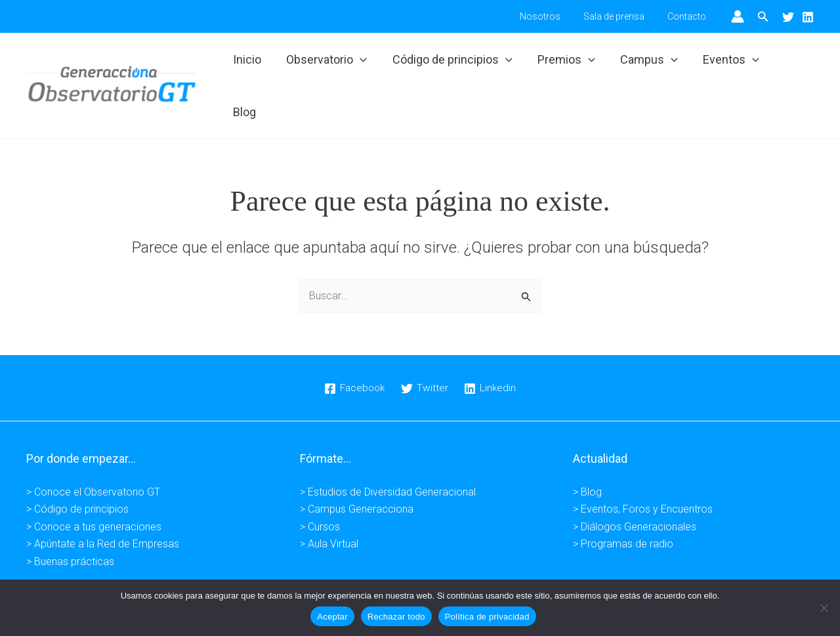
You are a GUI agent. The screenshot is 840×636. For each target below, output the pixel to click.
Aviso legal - (303, 579)
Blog (790, 64)
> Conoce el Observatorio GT (93, 449)
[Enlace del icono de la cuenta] (738, 16)
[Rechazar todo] (824, 608)
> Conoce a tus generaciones (94, 483)
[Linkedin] (808, 17)
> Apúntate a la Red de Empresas (103, 501)
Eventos (727, 64)
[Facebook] (354, 345)
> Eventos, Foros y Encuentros (643, 466)
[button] (763, 17)
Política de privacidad (487, 617)
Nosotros (552, 16)
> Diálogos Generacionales (635, 483)
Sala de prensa (621, 16)
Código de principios (453, 64)
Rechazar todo (396, 617)
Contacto (689, 16)
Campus (646, 64)
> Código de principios (77, 466)
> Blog (587, 449)
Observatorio (329, 64)
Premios (566, 64)
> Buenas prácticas (70, 518)
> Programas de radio (623, 501)
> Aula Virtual (329, 501)
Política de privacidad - (386, 579)
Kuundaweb (629, 579)
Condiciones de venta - (494, 579)
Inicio (251, 64)
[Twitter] (788, 17)
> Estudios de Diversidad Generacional (388, 449)
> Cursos (320, 483)
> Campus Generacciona (357, 466)
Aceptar (332, 617)
